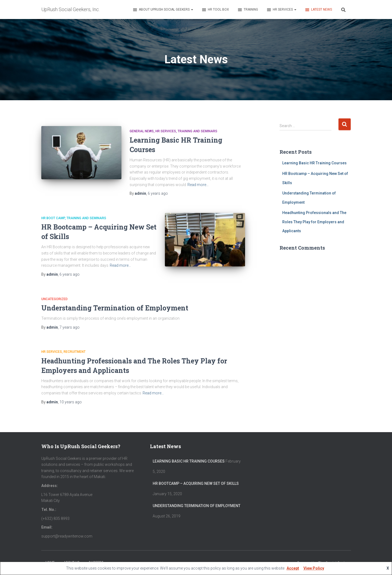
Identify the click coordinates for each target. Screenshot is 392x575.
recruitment (75, 352)
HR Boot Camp (53, 218)
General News (142, 131)
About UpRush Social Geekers (163, 10)
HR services (166, 131)
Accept (293, 568)
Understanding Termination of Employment (115, 308)
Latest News (318, 10)
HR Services (281, 10)
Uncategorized (54, 299)
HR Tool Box (215, 10)
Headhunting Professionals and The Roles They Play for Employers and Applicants (314, 222)
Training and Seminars (197, 131)
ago (158, 193)
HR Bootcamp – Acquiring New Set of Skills (196, 483)
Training (248, 10)
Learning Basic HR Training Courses (314, 163)
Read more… (198, 185)
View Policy (314, 568)
